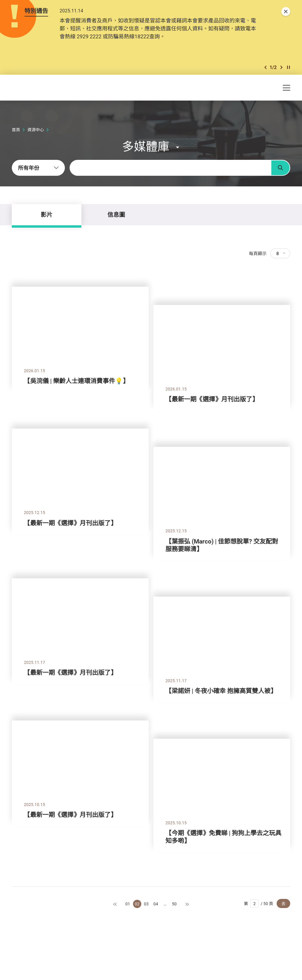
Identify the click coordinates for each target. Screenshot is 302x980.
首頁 (16, 130)
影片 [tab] (47, 215)
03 (146, 904)
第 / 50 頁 (258, 904)
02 (137, 904)
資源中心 (36, 130)
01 (128, 904)
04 (156, 904)
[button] (265, 67)
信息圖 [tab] (116, 215)
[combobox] (38, 168)
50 (174, 904)
